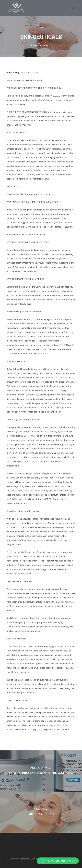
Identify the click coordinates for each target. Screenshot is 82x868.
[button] (58, 861)
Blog (41, 28)
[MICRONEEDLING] (41, 812)
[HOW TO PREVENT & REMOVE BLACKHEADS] (41, 771)
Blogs (17, 72)
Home (9, 72)
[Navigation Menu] (74, 8)
